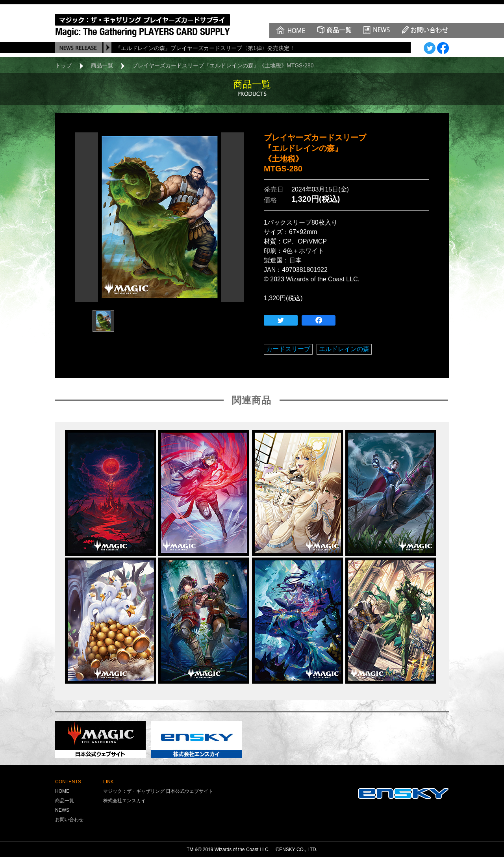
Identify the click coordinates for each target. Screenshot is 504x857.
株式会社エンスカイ (124, 801)
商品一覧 (102, 65)
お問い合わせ (69, 820)
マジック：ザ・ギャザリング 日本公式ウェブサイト (158, 791)
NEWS (62, 810)
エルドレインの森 (344, 349)
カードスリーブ (288, 349)
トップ (63, 65)
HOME (62, 791)
